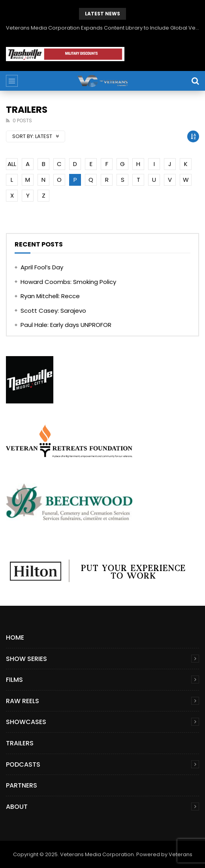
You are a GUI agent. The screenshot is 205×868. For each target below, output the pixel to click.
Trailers (20, 743)
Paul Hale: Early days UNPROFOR (66, 325)
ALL (12, 164)
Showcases (26, 722)
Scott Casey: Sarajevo (53, 311)
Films (14, 680)
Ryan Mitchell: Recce (50, 296)
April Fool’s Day (42, 267)
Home (15, 637)
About (17, 807)
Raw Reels (23, 701)
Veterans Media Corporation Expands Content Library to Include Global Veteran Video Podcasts (102, 28)
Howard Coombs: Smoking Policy (68, 282)
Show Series (26, 659)
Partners (22, 785)
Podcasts (23, 764)
